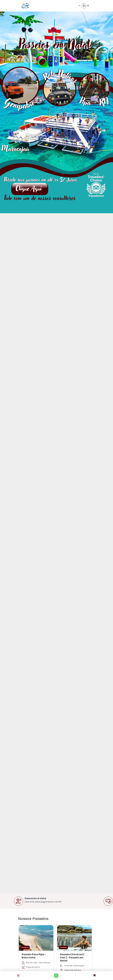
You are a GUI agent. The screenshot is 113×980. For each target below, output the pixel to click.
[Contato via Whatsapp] (56, 976)
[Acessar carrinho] (94, 976)
